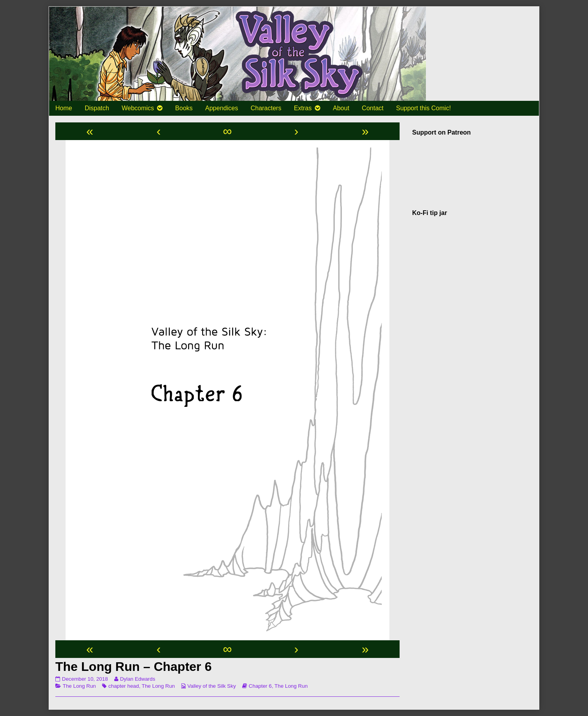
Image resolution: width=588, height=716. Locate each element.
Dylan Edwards (138, 679)
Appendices (222, 108)
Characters (266, 108)
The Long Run (79, 686)
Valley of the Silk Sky (211, 686)
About (341, 108)
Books (184, 108)
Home (64, 108)
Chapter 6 (260, 686)
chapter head (124, 686)
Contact (373, 108)
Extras (303, 108)
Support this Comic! (424, 108)
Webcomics (138, 108)
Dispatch (97, 108)
